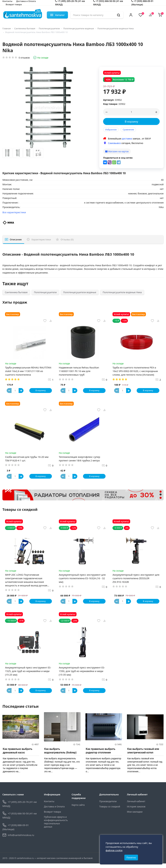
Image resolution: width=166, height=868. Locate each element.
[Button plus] (22, 391)
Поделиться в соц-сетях (118, 158)
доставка (127, 139)
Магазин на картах (117, 151)
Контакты (49, 806)
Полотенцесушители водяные (79, 28)
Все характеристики (14, 212)
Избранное (111, 130)
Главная (7, 28)
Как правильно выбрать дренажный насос (18, 755)
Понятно (131, 856)
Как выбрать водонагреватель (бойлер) (60, 755)
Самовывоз (114, 143)
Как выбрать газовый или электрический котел (143, 755)
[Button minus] (10, 391)
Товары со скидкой (110, 811)
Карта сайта (78, 809)
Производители (108, 806)
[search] (119, 15)
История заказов (136, 811)
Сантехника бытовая (25, 28)
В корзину (131, 121)
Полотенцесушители (49, 28)
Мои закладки (135, 816)
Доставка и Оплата (54, 811)
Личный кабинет (136, 806)
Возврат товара (14, 4)
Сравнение (128, 130)
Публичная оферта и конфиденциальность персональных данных (55, 826)
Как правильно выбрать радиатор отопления (101, 755)
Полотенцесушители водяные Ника (116, 28)
